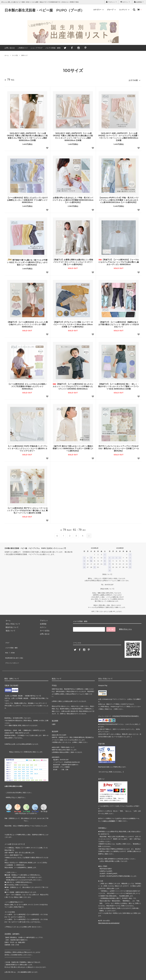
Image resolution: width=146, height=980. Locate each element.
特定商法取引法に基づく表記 (15, 651)
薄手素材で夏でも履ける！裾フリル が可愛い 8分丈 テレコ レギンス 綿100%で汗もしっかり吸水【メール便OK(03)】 (27, 261)
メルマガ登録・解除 (53, 48)
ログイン (125, 2)
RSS (6, 648)
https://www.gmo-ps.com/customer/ (109, 914)
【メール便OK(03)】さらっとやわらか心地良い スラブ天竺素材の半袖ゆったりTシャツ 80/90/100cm (27, 385)
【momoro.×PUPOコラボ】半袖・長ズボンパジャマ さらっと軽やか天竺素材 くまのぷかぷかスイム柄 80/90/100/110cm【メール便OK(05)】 (119, 199)
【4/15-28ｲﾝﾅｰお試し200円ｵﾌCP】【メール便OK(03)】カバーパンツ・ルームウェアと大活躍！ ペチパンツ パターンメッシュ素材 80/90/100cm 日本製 (119, 136)
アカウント (111, 2)
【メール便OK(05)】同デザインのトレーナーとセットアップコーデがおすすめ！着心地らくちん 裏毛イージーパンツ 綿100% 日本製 (27, 509)
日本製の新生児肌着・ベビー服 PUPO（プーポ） (44, 10)
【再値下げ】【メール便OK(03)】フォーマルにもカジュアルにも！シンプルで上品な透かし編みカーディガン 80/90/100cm (119, 261)
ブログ (7, 641)
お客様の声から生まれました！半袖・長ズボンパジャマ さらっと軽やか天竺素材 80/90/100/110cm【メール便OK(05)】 (73, 199)
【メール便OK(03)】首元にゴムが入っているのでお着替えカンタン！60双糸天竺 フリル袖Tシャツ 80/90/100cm (27, 199)
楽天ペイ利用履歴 (109, 811)
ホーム (7, 55)
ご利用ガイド (23, 48)
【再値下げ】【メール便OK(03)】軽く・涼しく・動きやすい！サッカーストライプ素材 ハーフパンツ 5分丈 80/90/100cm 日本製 (119, 385)
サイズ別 (15, 55)
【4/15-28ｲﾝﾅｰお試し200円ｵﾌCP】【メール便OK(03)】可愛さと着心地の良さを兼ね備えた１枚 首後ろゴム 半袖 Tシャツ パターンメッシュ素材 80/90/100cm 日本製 (27, 136)
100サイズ (24, 55)
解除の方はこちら (125, 628)
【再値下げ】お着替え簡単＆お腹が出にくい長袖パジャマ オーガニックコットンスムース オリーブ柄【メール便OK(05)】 (73, 261)
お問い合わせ (10, 48)
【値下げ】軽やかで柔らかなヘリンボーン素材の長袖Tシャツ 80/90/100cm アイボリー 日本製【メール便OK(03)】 (73, 448)
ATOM (11, 648)
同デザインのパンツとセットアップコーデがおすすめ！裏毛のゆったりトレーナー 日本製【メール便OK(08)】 (119, 448)
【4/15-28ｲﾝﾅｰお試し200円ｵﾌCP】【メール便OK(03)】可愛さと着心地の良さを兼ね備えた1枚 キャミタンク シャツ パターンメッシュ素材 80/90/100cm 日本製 (73, 136)
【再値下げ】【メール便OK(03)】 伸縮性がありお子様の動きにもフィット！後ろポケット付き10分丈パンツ (119, 323)
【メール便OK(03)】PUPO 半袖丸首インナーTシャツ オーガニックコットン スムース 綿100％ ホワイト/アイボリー (27, 448)
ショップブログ (37, 48)
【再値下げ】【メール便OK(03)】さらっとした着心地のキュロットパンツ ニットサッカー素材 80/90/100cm (27, 323)
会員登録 (139, 2)
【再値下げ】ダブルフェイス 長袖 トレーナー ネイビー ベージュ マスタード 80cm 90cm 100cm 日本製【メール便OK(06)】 (73, 323)
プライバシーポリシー (13, 654)
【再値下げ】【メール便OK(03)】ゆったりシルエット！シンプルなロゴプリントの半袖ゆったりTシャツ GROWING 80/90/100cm (73, 385)
